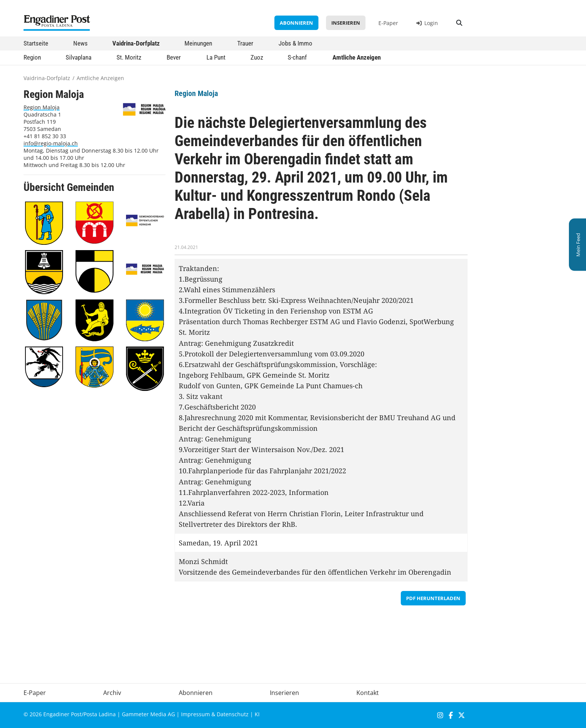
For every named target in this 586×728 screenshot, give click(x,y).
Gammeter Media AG (148, 714)
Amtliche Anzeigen (357, 57)
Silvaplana (79, 57)
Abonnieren (296, 23)
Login (427, 23)
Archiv (112, 693)
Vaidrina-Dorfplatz (136, 43)
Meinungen (198, 43)
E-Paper (388, 23)
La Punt (216, 57)
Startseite (36, 43)
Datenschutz (233, 714)
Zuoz (257, 57)
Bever (174, 57)
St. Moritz (129, 57)
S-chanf (297, 57)
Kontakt (368, 693)
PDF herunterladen (433, 598)
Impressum (195, 714)
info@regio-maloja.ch (51, 143)
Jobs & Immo (295, 43)
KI (257, 714)
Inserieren (346, 23)
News (80, 43)
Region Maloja (42, 107)
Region (32, 57)
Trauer (245, 43)
